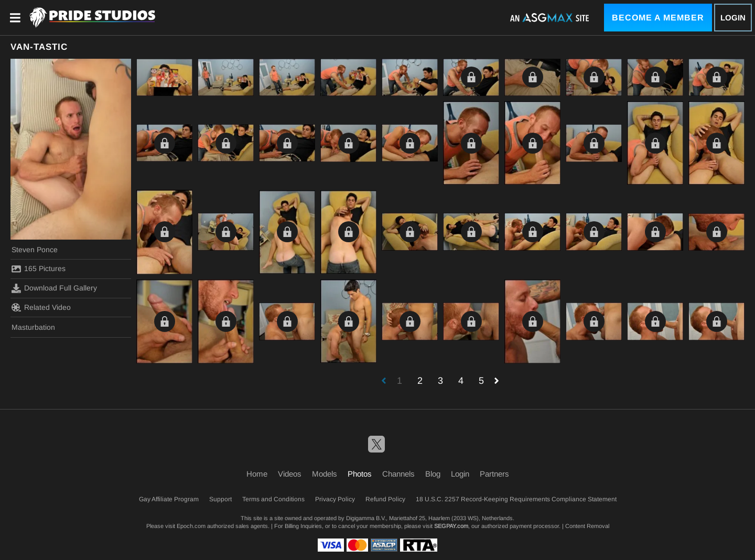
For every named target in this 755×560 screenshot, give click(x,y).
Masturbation (33, 327)
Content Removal (587, 526)
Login (733, 18)
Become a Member (658, 18)
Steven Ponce (35, 250)
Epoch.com (191, 526)
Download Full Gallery (54, 288)
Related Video (41, 307)
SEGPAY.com (451, 526)
